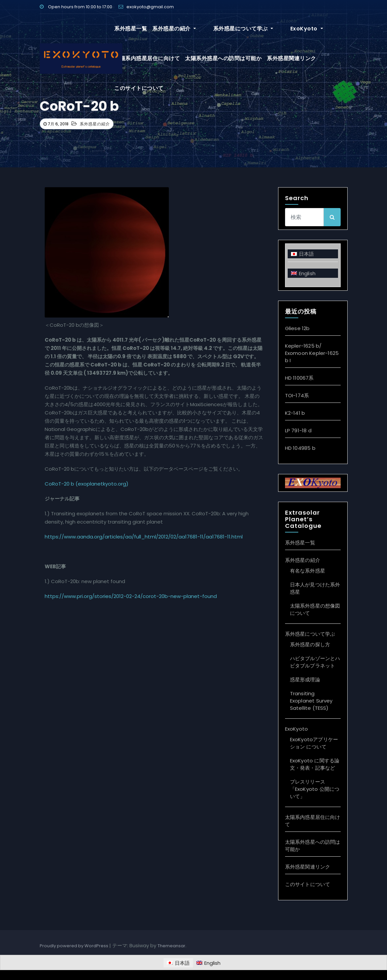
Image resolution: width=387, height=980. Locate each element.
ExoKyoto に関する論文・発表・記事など (315, 764)
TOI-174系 (297, 395)
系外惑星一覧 (131, 29)
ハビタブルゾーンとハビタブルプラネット (315, 662)
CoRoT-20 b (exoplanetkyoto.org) (87, 484)
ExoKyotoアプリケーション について (314, 743)
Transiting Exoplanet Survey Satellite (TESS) (311, 701)
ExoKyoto (283, 29)
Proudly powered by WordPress (74, 946)
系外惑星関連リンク (291, 58)
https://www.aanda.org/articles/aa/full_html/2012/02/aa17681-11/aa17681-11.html (144, 537)
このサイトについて (139, 88)
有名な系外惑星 (308, 571)
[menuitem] (313, 254)
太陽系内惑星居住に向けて (147, 58)
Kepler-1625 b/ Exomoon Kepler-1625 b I (312, 353)
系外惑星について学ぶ (231, 29)
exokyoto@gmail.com (146, 7)
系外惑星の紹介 (174, 29)
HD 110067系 (299, 378)
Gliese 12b (297, 328)
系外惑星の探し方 (310, 644)
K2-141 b (295, 413)
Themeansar (171, 946)
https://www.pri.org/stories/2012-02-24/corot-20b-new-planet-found (131, 596)
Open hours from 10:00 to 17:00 (76, 7)
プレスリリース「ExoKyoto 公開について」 (315, 789)
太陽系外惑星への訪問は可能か (223, 58)
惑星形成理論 (305, 680)
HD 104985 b (300, 448)
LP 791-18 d (298, 430)
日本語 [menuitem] (307, 254)
